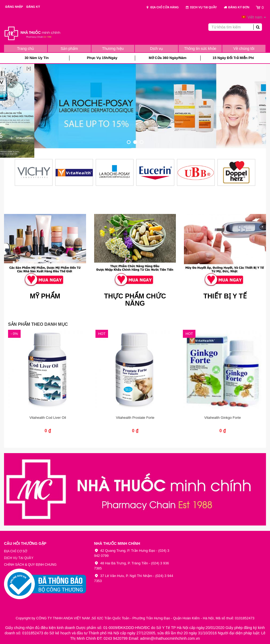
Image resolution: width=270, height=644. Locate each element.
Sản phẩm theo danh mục (38, 324)
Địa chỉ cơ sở (16, 551)
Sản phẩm (69, 49)
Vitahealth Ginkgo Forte (223, 418)
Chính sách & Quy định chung (30, 565)
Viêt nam (254, 17)
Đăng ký (33, 7)
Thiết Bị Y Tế (225, 296)
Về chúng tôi (244, 49)
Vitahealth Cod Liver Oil (48, 418)
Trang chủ (26, 49)
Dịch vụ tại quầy (201, 8)
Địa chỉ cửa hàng (162, 8)
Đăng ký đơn (236, 8)
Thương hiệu (113, 49)
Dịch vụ (157, 49)
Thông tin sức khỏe (200, 49)
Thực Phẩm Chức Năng (135, 300)
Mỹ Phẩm (45, 296)
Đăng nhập (15, 7)
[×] (29, 68)
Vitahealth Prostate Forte (135, 418)
